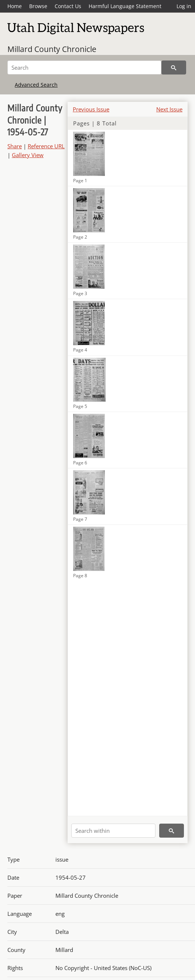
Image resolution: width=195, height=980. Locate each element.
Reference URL (46, 146)
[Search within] (113, 831)
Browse (38, 6)
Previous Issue (91, 109)
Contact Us (68, 6)
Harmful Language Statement (125, 6)
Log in (184, 6)
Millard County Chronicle (52, 49)
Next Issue (169, 109)
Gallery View (28, 155)
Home (15, 6)
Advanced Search (36, 85)
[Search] (84, 67)
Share (15, 146)
